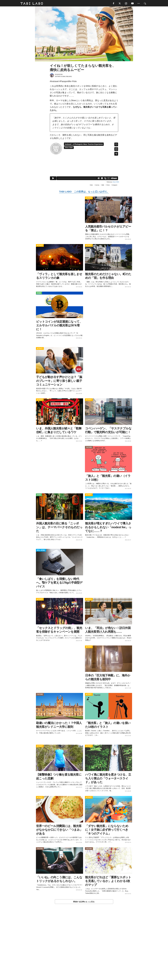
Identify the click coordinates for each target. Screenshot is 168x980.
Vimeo (108, 186)
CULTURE (89, 448)
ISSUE (39, 294)
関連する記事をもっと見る (84, 902)
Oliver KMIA (116, 183)
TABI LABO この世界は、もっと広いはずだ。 (84, 192)
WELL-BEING (41, 551)
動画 (103, 186)
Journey (97, 186)
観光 (92, 186)
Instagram (115, 186)
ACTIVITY (89, 199)
